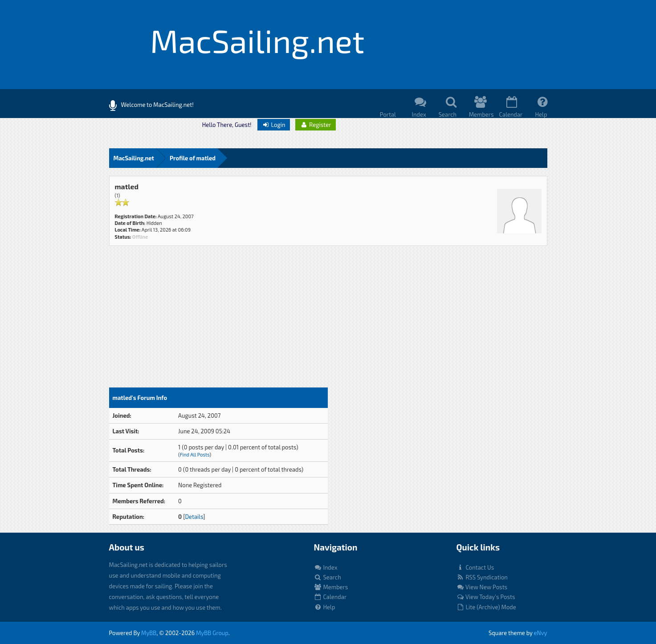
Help (325, 607)
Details (194, 517)
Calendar (330, 597)
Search (328, 577)
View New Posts (482, 587)
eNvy (541, 633)
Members (331, 587)
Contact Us (475, 567)
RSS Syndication (482, 577)
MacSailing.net (134, 158)
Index (326, 567)
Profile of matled (193, 158)
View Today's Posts (486, 597)
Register (315, 125)
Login (274, 125)
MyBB (149, 633)
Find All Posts (195, 454)
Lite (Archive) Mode (486, 607)
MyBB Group (212, 633)
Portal (388, 114)
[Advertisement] (218, 321)
